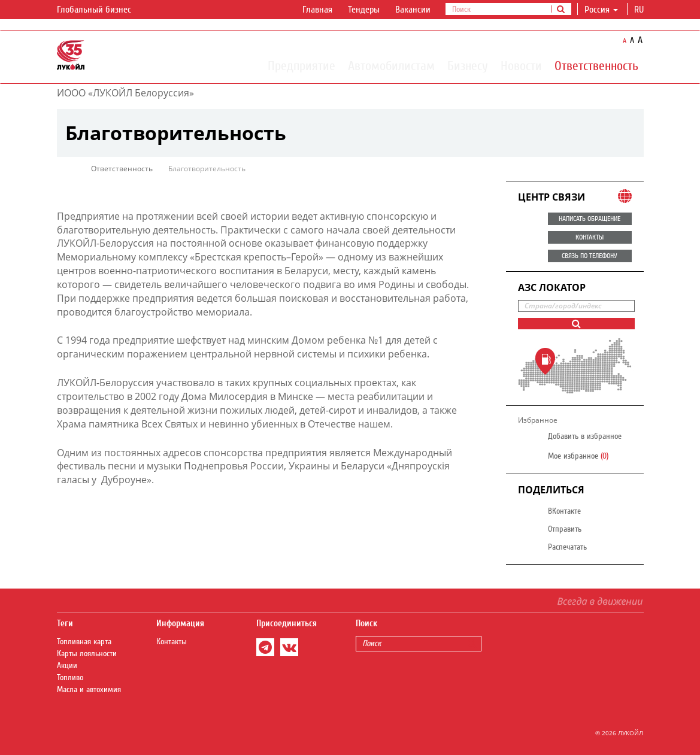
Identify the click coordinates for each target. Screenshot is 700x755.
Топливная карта (84, 642)
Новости (521, 65)
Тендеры (364, 10)
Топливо (70, 678)
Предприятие (301, 65)
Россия (601, 10)
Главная (317, 10)
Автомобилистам (391, 65)
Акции (67, 666)
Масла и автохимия (89, 690)
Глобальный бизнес (101, 10)
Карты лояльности (87, 654)
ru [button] (640, 10)
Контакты (172, 642)
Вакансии (413, 10)
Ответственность (596, 65)
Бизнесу (468, 65)
